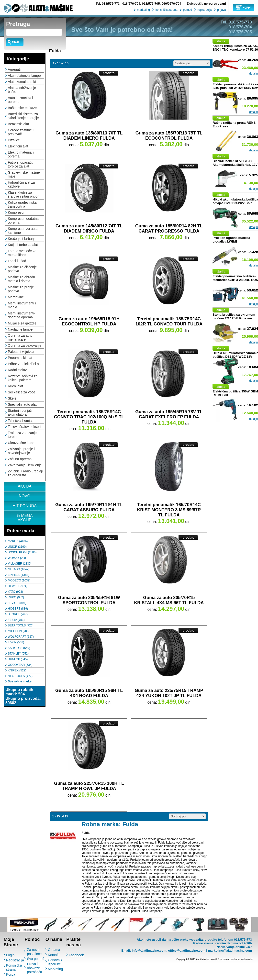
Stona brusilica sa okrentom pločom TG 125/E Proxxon (234, 316)
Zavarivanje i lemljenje (25, 465)
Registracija (15, 960)
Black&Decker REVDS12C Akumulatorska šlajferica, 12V (235, 163)
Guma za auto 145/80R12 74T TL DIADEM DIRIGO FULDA (89, 228)
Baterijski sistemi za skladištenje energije (23, 116)
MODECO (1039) (19, 580)
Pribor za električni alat (25, 364)
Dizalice (14, 140)
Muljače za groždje (22, 323)
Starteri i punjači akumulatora (20, 412)
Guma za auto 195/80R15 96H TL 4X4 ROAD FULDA (89, 693)
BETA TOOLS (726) (21, 625)
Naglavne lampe (20, 329)
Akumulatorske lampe (24, 76)
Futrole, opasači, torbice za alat (21, 164)
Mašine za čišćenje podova (22, 269)
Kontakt (54, 955)
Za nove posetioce (34, 952)
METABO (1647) (19, 569)
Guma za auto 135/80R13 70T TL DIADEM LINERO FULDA (89, 136)
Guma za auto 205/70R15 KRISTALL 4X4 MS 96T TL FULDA (169, 600)
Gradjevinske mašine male (24, 174)
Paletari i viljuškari (22, 352)
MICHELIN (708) (19, 631)
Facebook (76, 955)
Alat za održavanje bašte (22, 90)
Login (10, 955)
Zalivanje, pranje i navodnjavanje (21, 451)
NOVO (25, 496)
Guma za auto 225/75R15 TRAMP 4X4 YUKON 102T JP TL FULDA (169, 693)
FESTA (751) (16, 620)
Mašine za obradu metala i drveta (21, 279)
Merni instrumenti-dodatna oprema (22, 315)
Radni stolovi (18, 370)
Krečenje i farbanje (22, 239)
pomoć (187, 10)
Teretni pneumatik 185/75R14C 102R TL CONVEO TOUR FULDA (169, 321)
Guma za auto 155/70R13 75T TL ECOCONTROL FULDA (169, 136)
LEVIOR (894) (17, 603)
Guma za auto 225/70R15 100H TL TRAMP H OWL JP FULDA (89, 786)
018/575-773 (108, 4)
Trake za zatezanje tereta (22, 435)
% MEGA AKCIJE (25, 518)
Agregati (14, 69)
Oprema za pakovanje (25, 345)
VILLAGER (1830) (20, 564)
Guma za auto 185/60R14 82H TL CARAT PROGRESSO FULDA (169, 228)
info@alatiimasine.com (149, 951)
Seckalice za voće (22, 392)
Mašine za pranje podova (21, 289)
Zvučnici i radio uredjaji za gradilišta (25, 473)
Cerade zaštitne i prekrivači (21, 132)
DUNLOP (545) (18, 659)
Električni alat (18, 146)
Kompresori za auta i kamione (23, 231)
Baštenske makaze (22, 108)
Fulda (55, 51)
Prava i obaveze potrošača (34, 968)
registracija (204, 10)
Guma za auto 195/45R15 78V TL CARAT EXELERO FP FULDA (169, 414)
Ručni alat (15, 386)
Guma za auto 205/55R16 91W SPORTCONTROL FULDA (89, 600)
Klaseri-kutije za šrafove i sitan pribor (23, 194)
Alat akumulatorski (22, 82)
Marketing (55, 969)
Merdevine (16, 297)
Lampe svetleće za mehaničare (22, 253)
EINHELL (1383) (19, 575)
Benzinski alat (18, 124)
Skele (12, 398)
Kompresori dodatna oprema (23, 221)
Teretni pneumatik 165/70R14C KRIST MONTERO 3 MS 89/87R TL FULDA (169, 510)
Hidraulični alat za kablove (21, 184)
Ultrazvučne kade (21, 443)
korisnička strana (166, 10)
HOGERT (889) (18, 609)
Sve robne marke (20, 681)
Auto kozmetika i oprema (20, 100)
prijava (221, 10)
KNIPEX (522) (17, 670)
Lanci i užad (17, 261)
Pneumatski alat (20, 358)
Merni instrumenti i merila (22, 305)
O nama (54, 950)
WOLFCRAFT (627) (21, 637)
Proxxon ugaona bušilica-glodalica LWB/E (232, 240)
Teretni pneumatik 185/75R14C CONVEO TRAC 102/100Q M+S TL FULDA (89, 417)
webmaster (247, 959)
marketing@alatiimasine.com (230, 951)
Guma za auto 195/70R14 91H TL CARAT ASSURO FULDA (89, 507)
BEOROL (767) (18, 614)
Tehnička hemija (20, 421)
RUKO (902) (16, 597)
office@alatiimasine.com (187, 951)
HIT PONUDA (24, 506)
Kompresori (17, 212)
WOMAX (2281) (18, 558)
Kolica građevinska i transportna (23, 204)
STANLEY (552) (18, 654)
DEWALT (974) (18, 586)
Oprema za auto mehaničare (20, 337)
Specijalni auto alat (22, 404)
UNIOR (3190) (17, 547)
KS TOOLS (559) (19, 648)
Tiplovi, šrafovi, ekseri (24, 427)
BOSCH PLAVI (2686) (22, 552)
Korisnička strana (14, 967)
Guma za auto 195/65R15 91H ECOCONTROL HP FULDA (89, 321)
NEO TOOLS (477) (20, 676)
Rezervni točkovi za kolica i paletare (23, 378)
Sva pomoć (35, 959)
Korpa (11, 974)
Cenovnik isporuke (55, 962)
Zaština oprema (20, 459)
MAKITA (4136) (18, 541)
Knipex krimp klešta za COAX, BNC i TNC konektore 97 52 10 (235, 48)
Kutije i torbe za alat (23, 245)
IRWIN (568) (16, 642)
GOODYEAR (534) (20, 665)
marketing (143, 10)
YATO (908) (15, 592)
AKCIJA (24, 486)
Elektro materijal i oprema (21, 154)
